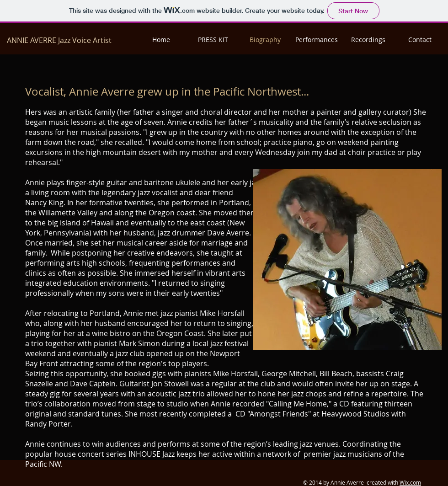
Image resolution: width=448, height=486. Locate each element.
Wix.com (410, 482)
